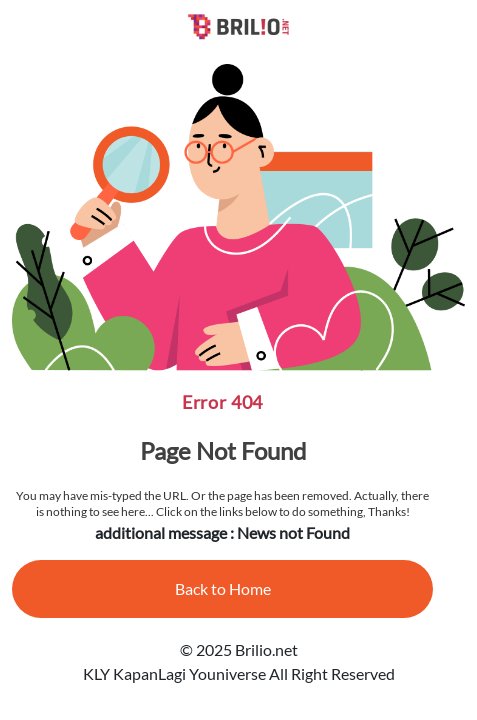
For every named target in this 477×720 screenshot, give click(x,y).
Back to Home (223, 588)
